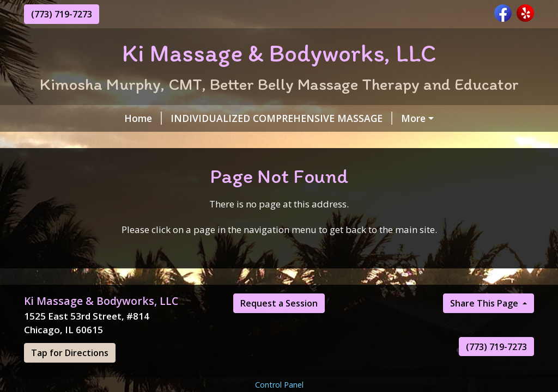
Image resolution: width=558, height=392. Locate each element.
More (413, 118)
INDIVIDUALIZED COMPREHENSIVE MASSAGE (281, 118)
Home (143, 118)
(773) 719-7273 (62, 14)
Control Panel (279, 385)
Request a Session (279, 303)
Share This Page (485, 303)
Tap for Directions (70, 353)
